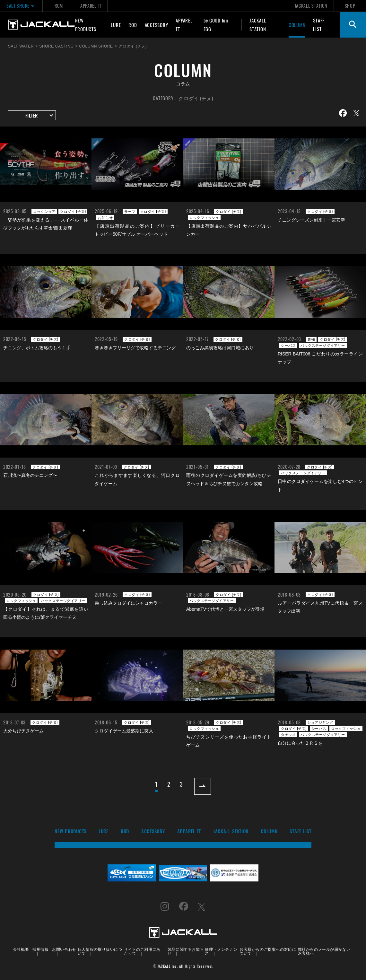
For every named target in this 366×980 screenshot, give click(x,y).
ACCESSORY (157, 25)
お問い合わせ (64, 949)
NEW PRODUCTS (86, 25)
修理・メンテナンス (221, 951)
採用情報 (40, 949)
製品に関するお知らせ (186, 951)
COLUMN (297, 25)
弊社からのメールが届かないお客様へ (324, 951)
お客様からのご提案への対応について (268, 951)
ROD (133, 25)
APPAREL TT (91, 6)
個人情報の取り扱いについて (100, 951)
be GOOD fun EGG (216, 25)
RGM (59, 6)
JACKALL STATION (311, 6)
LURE (116, 25)
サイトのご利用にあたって (142, 951)
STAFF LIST (319, 25)
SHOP (350, 6)
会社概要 (21, 949)
